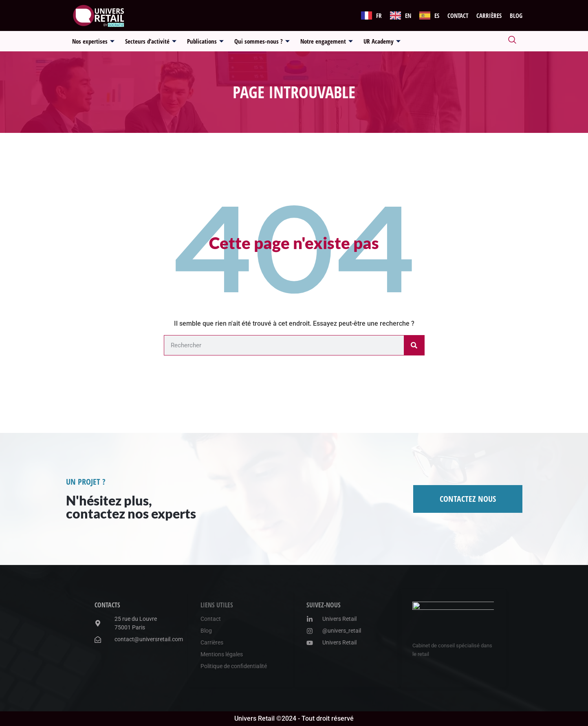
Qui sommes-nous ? (262, 41)
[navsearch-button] (512, 41)
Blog (516, 15)
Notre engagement (327, 41)
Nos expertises (93, 41)
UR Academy (382, 41)
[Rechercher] (414, 345)
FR (379, 15)
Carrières (489, 15)
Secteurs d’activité (151, 41)
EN (408, 15)
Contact (458, 15)
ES (437, 15)
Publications (205, 41)
